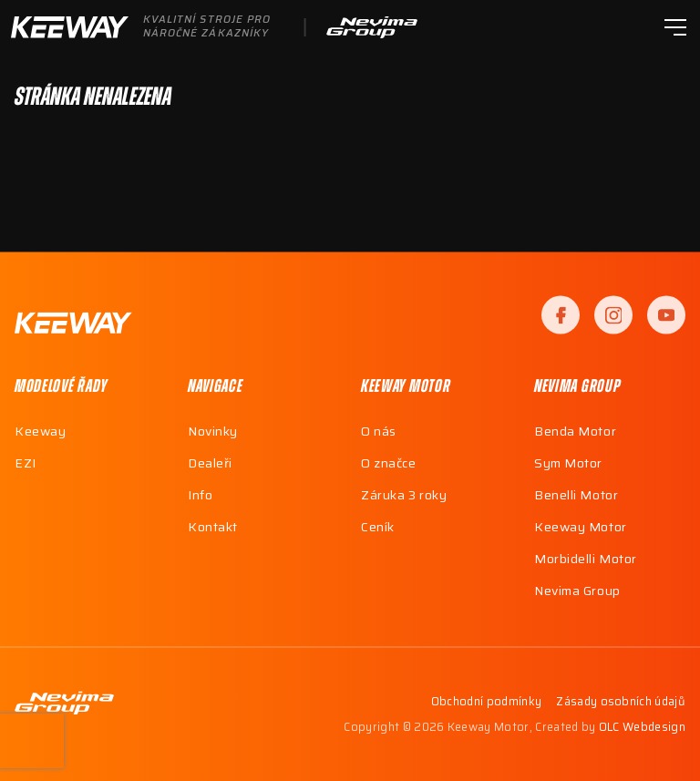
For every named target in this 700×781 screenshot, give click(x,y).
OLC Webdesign (642, 727)
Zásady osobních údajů (621, 703)
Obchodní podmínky (486, 703)
